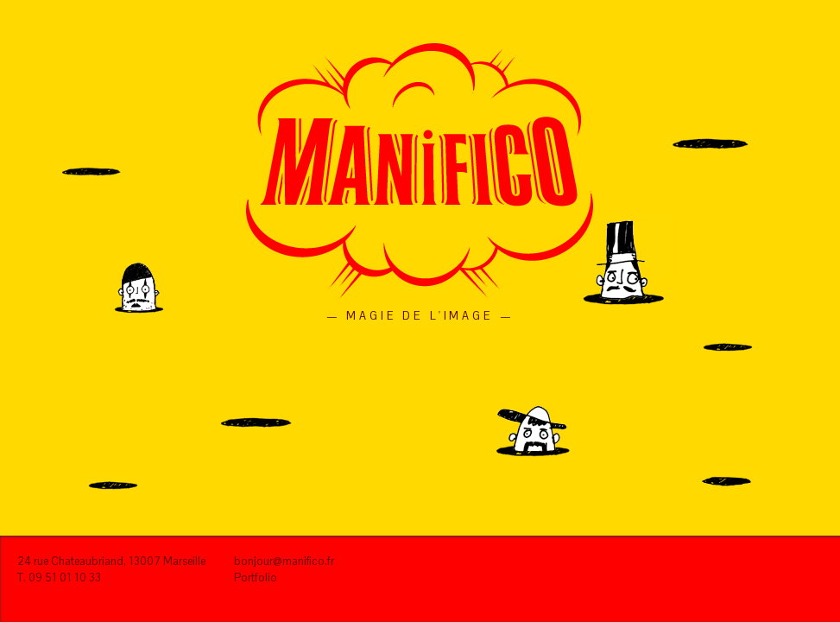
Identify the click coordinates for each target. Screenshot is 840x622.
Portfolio (256, 578)
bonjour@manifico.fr (284, 561)
